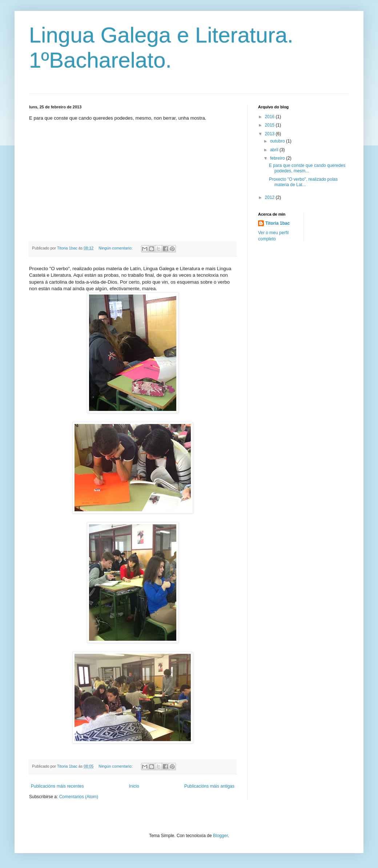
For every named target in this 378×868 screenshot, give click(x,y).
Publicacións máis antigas (209, 786)
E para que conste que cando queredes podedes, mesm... (307, 168)
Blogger (220, 836)
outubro (278, 141)
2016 (270, 117)
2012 (270, 197)
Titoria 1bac (278, 223)
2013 (270, 134)
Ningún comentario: (116, 248)
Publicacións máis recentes (57, 786)
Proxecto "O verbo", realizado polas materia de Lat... (303, 182)
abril (275, 150)
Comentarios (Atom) (79, 797)
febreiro (278, 158)
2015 (270, 125)
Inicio (134, 786)
